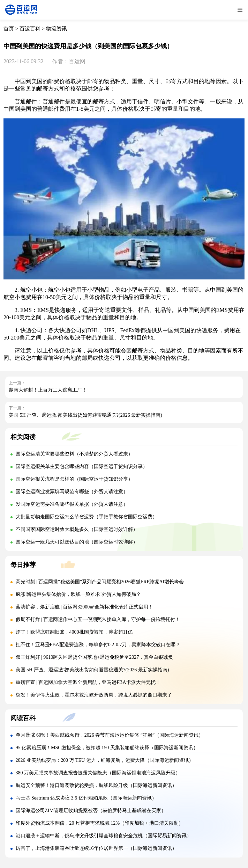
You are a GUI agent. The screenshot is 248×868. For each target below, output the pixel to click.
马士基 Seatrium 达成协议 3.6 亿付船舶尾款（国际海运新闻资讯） (86, 798)
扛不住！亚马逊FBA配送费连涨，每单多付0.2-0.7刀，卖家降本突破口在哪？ (98, 645)
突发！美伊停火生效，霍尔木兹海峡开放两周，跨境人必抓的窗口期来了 (94, 695)
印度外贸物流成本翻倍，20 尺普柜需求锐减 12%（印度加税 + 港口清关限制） (100, 823)
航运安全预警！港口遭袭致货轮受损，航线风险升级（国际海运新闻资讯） (96, 785)
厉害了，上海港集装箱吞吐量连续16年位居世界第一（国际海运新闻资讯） (96, 848)
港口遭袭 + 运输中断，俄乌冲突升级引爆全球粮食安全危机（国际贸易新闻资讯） (104, 836)
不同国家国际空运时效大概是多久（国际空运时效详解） (77, 529)
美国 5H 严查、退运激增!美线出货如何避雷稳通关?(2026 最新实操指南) (85, 415)
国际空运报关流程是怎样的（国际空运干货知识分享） (74, 479)
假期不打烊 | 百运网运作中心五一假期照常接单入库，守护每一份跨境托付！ (98, 619)
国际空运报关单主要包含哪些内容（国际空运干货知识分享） (82, 466)
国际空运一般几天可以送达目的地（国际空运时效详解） (77, 542)
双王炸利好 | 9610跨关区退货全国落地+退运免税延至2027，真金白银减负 (95, 657)
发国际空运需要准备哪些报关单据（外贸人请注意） (72, 504)
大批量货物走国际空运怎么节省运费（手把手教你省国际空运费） (87, 517)
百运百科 (30, 29)
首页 (9, 29)
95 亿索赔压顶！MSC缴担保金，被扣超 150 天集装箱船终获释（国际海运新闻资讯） (107, 748)
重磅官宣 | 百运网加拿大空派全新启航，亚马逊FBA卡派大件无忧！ (88, 682)
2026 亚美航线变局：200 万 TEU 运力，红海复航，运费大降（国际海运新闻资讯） (105, 760)
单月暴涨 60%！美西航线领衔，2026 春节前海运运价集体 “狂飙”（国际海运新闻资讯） (110, 735)
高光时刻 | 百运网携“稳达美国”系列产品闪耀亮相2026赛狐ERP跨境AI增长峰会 (100, 582)
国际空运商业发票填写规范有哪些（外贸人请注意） (72, 492)
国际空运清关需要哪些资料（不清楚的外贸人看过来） (74, 454)
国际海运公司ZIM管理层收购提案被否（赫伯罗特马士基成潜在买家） (91, 811)
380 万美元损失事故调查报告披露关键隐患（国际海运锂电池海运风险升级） (98, 773)
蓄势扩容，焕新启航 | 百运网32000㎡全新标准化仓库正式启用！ (85, 607)
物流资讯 (57, 29)
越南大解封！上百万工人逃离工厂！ (48, 390)
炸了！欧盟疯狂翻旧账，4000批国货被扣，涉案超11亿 (74, 632)
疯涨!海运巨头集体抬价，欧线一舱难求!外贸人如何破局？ (78, 594)
